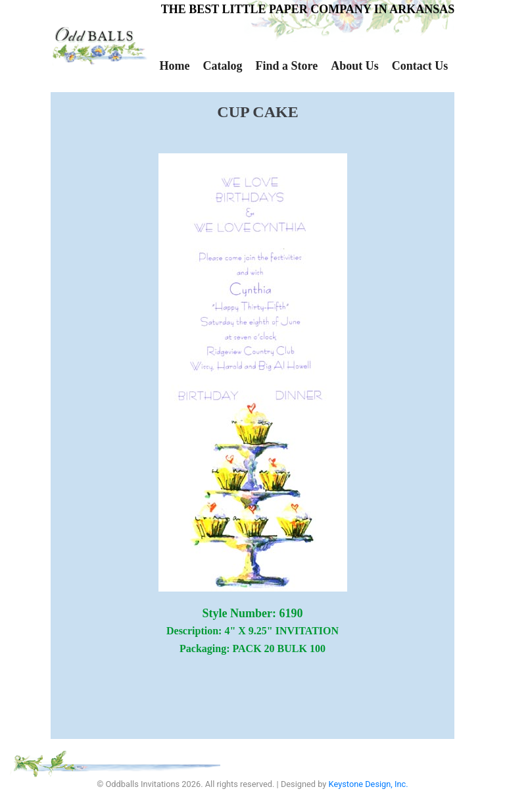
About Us (355, 66)
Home (175, 66)
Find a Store (286, 66)
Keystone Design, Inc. (369, 784)
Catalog (222, 66)
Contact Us (420, 66)
